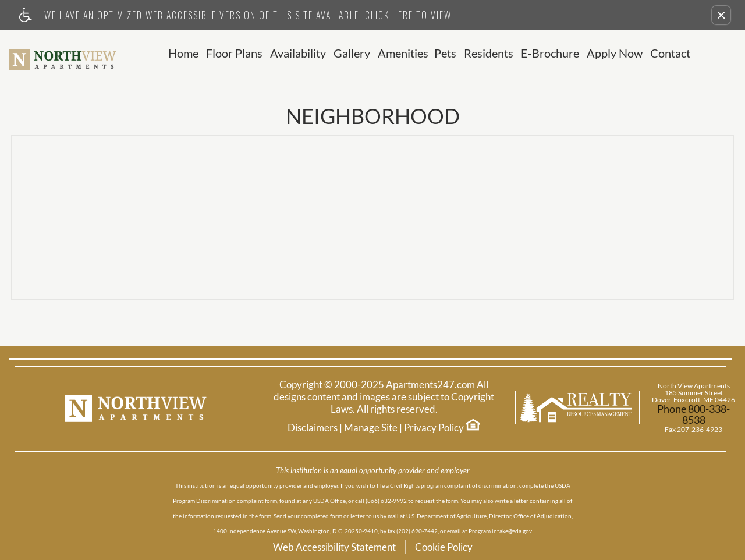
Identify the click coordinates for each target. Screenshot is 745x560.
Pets (445, 54)
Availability (298, 54)
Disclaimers (313, 428)
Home (183, 54)
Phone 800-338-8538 (693, 414)
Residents (489, 54)
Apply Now (615, 54)
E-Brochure (550, 54)
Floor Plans (234, 54)
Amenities (403, 54)
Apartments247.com (430, 385)
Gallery (352, 54)
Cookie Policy (444, 547)
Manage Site (371, 428)
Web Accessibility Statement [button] (334, 547)
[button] (721, 15)
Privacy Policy (434, 428)
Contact (670, 54)
